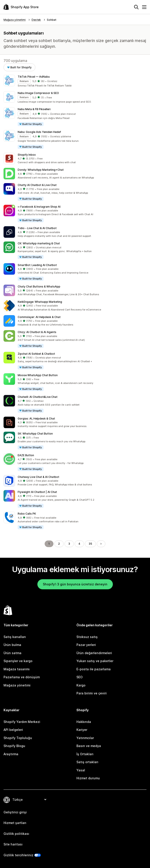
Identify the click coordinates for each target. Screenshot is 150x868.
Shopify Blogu (14, 746)
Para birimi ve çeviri (92, 693)
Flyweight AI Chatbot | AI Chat (37, 492)
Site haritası (13, 844)
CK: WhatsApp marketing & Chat (39, 243)
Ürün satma (12, 653)
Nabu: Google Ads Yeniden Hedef (39, 132)
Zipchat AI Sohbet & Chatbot (36, 354)
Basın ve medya (89, 746)
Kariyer (82, 730)
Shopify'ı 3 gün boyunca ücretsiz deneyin (75, 584)
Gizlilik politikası (16, 834)
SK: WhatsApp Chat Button (35, 434)
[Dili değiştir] (29, 800)
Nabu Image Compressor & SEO (38, 93)
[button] (75, 81)
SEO (80, 677)
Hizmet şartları (15, 823)
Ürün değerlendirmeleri (94, 653)
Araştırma (11, 754)
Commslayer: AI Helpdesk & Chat (39, 317)
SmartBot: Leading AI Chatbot (37, 265)
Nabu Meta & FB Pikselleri (34, 109)
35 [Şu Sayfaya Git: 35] (90, 544)
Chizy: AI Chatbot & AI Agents (37, 332)
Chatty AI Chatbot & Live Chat (37, 185)
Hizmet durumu (88, 778)
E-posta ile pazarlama (94, 669)
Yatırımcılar (85, 738)
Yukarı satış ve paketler (95, 661)
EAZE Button (26, 455)
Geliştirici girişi (15, 812)
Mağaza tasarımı (17, 669)
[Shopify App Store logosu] (21, 7)
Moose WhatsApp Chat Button (38, 375)
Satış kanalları (15, 637)
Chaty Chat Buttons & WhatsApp (39, 286)
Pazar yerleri (86, 645)
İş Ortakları (85, 754)
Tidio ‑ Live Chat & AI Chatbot (37, 228)
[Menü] (144, 7)
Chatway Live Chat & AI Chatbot (38, 477)
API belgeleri (13, 730)
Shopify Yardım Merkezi (22, 722)
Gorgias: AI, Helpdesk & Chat (36, 419)
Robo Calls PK (27, 514)
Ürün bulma (12, 645)
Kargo (81, 685)
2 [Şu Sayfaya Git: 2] (59, 544)
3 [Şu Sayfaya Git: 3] (69, 544)
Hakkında (84, 722)
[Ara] (136, 7)
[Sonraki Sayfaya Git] (101, 544)
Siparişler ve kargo (18, 661)
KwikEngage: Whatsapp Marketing (40, 302)
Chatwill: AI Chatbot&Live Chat (38, 397)
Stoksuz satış (87, 637)
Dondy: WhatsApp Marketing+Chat (41, 170)
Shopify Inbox (27, 155)
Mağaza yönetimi (17, 685)
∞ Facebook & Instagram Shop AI (39, 207)
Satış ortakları (87, 762)
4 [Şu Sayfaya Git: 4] (79, 544)
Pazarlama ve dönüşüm (22, 677)
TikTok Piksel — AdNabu (34, 77)
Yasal (81, 770)
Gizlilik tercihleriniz (18, 855)
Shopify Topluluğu (18, 738)
